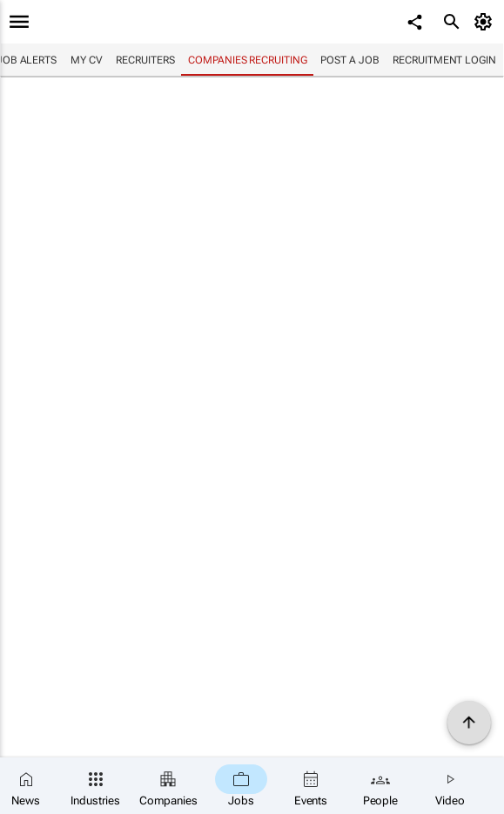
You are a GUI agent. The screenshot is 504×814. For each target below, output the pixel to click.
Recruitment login (444, 60)
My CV (87, 60)
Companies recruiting (247, 60)
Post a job (349, 60)
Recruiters (145, 60)
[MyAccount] (486, 22)
